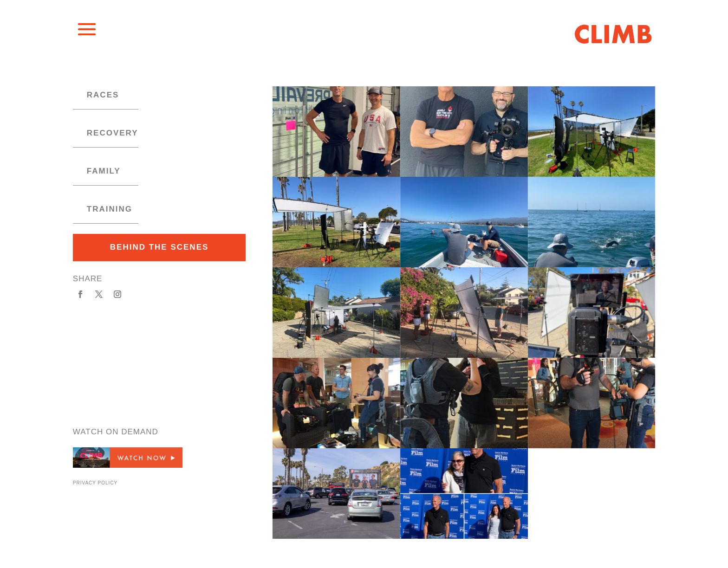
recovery (113, 133)
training (110, 209)
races (103, 95)
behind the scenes (159, 247)
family (104, 171)
